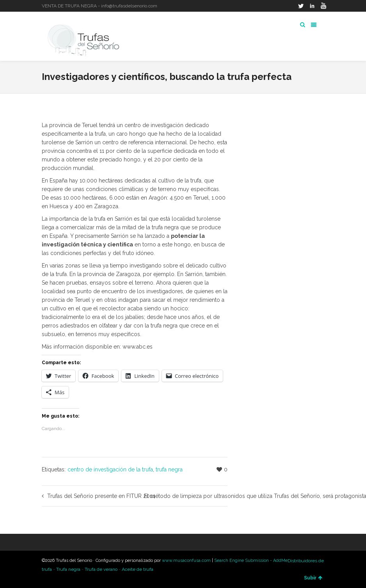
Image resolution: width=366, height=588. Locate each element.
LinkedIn (312, 6)
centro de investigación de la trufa (110, 469)
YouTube (323, 6)
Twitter (301, 6)
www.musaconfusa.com (186, 561)
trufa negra (169, 469)
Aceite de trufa (138, 569)
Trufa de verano (101, 569)
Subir (313, 578)
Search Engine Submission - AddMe (251, 561)
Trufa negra (68, 569)
